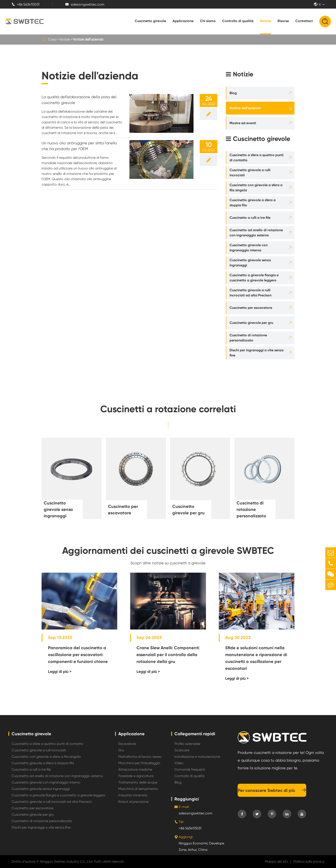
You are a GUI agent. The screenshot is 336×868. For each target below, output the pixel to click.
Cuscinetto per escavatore (251, 308)
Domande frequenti (190, 769)
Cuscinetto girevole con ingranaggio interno (249, 248)
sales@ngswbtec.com (85, 4)
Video (179, 763)
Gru (121, 750)
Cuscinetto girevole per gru (251, 323)
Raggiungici (187, 799)
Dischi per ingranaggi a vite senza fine (256, 353)
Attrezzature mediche (135, 769)
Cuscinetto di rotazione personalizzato (248, 338)
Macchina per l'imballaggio (139, 763)
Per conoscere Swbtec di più (272, 790)
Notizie (265, 21)
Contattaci (304, 21)
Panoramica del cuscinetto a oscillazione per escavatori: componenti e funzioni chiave (78, 655)
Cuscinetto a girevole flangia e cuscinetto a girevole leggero (254, 278)
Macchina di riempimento (138, 789)
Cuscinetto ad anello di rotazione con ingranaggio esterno (256, 233)
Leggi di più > (60, 672)
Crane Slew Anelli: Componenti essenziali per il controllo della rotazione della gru (168, 655)
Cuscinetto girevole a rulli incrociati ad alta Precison (250, 293)
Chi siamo (208, 21)
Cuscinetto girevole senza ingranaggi (250, 263)
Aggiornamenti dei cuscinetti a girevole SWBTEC (168, 551)
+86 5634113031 (25, 4)
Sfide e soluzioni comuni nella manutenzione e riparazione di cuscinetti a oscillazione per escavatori (256, 658)
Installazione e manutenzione (197, 757)
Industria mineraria (133, 795)
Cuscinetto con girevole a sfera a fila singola (256, 188)
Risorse (283, 21)
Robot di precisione (133, 802)
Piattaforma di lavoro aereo (140, 757)
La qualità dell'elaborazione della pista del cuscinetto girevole (79, 100)
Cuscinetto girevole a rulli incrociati (250, 173)
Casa (52, 39)
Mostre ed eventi (243, 123)
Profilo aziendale (187, 744)
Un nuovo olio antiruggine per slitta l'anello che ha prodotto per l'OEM (79, 146)
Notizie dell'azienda (88, 39)
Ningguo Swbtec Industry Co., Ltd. (66, 861)
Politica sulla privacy (309, 861)
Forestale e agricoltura (136, 776)
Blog (233, 93)
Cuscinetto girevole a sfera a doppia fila (253, 203)
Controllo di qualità (238, 21)
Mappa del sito (277, 861)
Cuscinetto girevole (150, 21)
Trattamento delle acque (138, 782)
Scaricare (182, 750)
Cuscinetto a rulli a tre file (250, 218)
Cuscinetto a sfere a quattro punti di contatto (256, 158)
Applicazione (183, 21)
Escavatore (127, 744)
